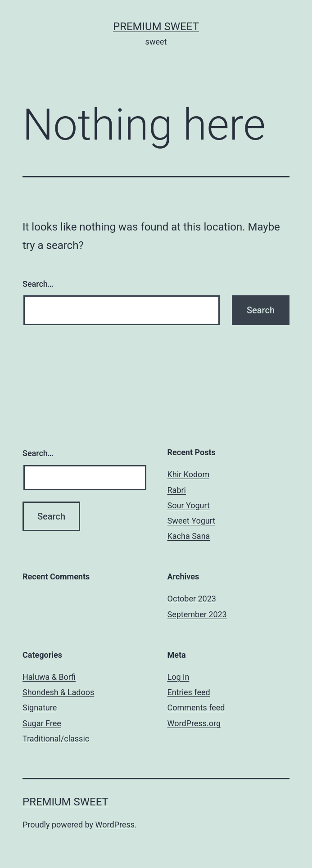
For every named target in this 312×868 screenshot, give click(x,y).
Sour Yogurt (189, 505)
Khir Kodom (189, 474)
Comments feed (196, 708)
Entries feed (189, 692)
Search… (38, 284)
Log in (179, 677)
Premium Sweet (156, 27)
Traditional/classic (56, 739)
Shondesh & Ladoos (58, 692)
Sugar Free (42, 723)
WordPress (115, 825)
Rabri (177, 490)
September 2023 (197, 614)
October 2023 (192, 599)
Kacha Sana (189, 536)
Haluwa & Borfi (49, 677)
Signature (40, 708)
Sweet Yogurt (192, 521)
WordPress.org (194, 723)
